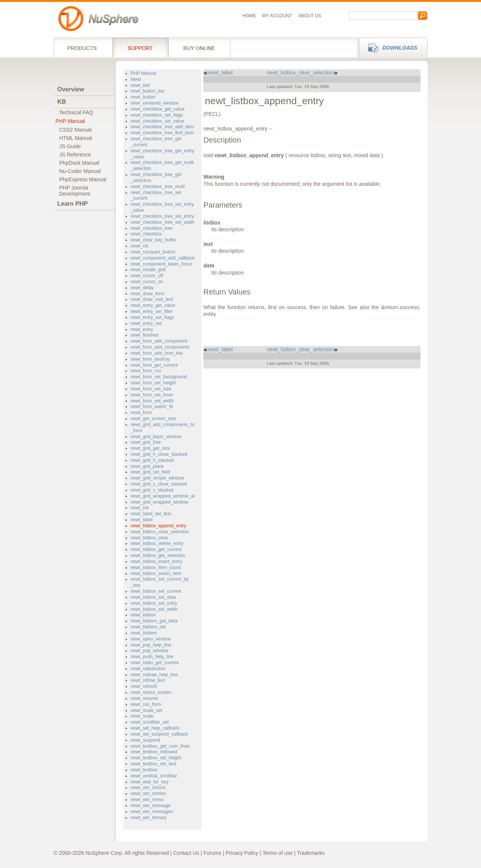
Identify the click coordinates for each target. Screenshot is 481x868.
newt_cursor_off (147, 276)
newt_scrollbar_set (150, 722)
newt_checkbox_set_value (158, 121)
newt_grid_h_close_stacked (159, 454)
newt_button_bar (148, 91)
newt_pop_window (150, 651)
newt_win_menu (147, 800)
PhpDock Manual (79, 163)
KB (62, 102)
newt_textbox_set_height (156, 758)
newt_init (140, 508)
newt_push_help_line (152, 657)
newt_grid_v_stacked (152, 490)
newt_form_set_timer (152, 395)
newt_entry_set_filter (152, 311)
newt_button (143, 97)
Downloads (391, 47)
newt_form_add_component (159, 341)
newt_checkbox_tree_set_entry (162, 216)
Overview (71, 89)
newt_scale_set (147, 710)
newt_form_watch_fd (152, 407)
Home (250, 16)
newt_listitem (144, 633)
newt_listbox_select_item (156, 574)
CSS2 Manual (76, 130)
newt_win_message (151, 806)
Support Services (140, 47)
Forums (212, 853)
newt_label (142, 520)
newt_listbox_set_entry (154, 603)
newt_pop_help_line (151, 645)
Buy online (199, 47)
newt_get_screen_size (154, 419)
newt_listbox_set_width (154, 609)
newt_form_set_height (153, 383)
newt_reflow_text (148, 680)
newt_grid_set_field (151, 472)
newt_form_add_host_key (157, 353)
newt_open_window (151, 639)
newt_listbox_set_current (156, 591)
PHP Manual (70, 121)
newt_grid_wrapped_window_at (163, 496)
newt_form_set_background (159, 377)
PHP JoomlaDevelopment (75, 191)
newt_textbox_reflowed (154, 752)
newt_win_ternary (149, 818)
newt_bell (140, 85)
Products (83, 47)
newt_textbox (144, 770)
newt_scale (142, 716)
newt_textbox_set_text (154, 764)
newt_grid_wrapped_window (160, 502)
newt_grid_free (146, 442)
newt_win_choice (148, 788)
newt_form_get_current (154, 365)
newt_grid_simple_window (157, 478)
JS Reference (75, 155)
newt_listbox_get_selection (158, 555)
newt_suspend (146, 740)
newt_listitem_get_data (154, 621)
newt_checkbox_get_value (158, 109)
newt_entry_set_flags (152, 317)
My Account (277, 16)
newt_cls (140, 246)
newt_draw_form (148, 294)
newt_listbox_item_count (156, 568)
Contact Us (186, 853)
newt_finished (145, 335)
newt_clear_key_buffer (154, 240)
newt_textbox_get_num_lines (160, 746)
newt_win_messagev (152, 812)
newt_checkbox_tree (152, 228)
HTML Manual (76, 138)
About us (309, 16)
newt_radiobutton (148, 669)
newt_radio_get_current (155, 663)
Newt (136, 79)
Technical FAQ (76, 112)
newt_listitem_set (148, 627)
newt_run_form (146, 704)
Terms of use (278, 853)
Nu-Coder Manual (80, 171)
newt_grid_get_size (151, 448)
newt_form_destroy (150, 359)
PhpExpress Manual (83, 179)
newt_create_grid (148, 270)
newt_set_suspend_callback (159, 734)
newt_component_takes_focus (162, 264)
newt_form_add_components (160, 347)
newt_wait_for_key (150, 782)
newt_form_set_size (151, 389)
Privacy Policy (242, 853)
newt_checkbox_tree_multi (158, 187)
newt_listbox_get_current (156, 549)
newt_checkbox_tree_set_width (163, 222)
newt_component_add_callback (163, 258)
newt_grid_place (147, 466)
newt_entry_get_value (153, 305)
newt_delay (142, 288)
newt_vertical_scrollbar (154, 776)
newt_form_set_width (152, 401)
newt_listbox (143, 615)
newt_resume (144, 698)
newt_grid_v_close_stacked (159, 484)
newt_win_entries (148, 794)
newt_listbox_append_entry (159, 526)
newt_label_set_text (151, 514)
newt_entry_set (146, 323)
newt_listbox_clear (150, 538)
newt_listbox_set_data (153, 597)
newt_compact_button (153, 252)
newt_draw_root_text (152, 299)
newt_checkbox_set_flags (157, 115)
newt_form (141, 413)
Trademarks (311, 853)
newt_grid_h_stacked (152, 460)
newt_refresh (144, 686)
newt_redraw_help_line (154, 675)
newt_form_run (146, 371)
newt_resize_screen (151, 692)
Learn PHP (73, 204)
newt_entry (142, 329)
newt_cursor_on (147, 282)
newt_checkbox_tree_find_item (162, 133)
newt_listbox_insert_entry (157, 561)
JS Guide (70, 146)
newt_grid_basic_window (156, 437)
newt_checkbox (147, 234)
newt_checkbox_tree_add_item (163, 127)
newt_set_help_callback (155, 728)
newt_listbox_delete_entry (157, 543)
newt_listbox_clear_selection (160, 532)
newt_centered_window (155, 103)
